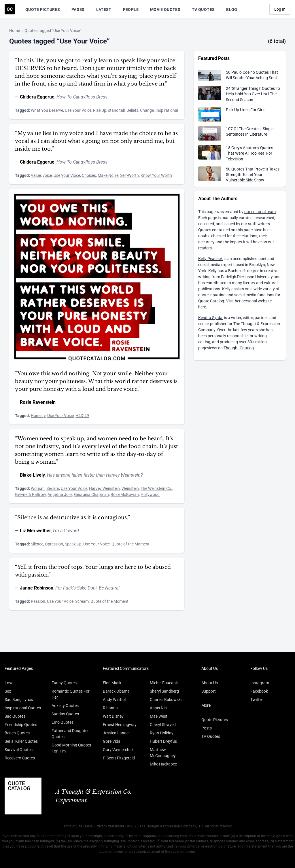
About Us (210, 683)
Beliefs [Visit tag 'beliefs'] (132, 110)
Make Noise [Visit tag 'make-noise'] (108, 175)
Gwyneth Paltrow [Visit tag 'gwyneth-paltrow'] (30, 494)
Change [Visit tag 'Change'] (147, 110)
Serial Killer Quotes (21, 741)
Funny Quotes (64, 683)
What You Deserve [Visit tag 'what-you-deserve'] (47, 110)
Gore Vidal (112, 741)
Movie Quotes (165, 10)
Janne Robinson (37, 588)
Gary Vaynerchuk (118, 750)
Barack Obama (116, 691)
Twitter (257, 700)
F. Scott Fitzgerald (119, 758)
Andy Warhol (114, 700)
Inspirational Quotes (23, 708)
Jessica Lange (116, 733)
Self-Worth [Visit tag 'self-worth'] (129, 175)
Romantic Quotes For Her (71, 694)
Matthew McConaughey (163, 753)
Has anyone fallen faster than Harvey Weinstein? (95, 475)
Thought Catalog (239, 348)
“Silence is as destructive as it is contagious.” (72, 518)
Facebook (259, 691)
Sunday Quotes (65, 714)
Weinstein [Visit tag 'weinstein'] (130, 488)
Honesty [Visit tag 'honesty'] (38, 416)
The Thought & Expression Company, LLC (171, 826)
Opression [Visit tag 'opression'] (54, 544)
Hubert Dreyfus (163, 741)
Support (209, 691)
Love (9, 683)
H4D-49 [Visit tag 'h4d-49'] (82, 416)
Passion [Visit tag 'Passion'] (38, 601)
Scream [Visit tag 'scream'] (82, 601)
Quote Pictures (43, 10)
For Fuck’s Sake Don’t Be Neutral (87, 588)
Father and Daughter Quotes (70, 734)
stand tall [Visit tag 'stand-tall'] (116, 110)
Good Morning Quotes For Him (71, 748)
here (202, 307)
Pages (78, 10)
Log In (280, 9)
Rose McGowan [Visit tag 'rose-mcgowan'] (125, 494)
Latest (104, 10)
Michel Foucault (164, 683)
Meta (89, 826)
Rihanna (110, 708)
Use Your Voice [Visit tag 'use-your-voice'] (78, 110)
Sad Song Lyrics (19, 700)
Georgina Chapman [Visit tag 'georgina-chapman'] (91, 494)
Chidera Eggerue (37, 97)
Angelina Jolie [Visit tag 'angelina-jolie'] (60, 494)
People (131, 10)
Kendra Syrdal (211, 318)
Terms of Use (72, 826)
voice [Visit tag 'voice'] (47, 175)
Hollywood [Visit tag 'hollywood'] (150, 494)
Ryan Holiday (162, 733)
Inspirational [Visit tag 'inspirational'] (167, 110)
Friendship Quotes (21, 725)
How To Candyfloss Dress (82, 97)
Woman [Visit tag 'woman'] (38, 488)
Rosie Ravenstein (38, 402)
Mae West (159, 716)
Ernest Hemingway (120, 725)
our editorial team (260, 212)
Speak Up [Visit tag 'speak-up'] (73, 544)
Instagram (260, 683)
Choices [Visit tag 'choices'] (89, 175)
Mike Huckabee (163, 764)
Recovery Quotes (20, 758)
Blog (232, 10)
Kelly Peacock (210, 259)
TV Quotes (203, 10)
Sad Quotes (15, 716)
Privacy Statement (110, 826)
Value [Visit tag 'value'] (36, 175)
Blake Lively (32, 475)
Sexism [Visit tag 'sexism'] (53, 488)
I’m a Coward (66, 531)
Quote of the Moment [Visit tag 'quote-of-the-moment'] (131, 544)
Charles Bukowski (166, 700)
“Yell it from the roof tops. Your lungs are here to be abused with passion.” (93, 571)
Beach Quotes (17, 733)
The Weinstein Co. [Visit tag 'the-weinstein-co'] (156, 488)
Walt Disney (113, 716)
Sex (8, 691)
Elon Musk (112, 683)
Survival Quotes (19, 750)
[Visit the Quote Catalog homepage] (10, 9)
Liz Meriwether (35, 531)
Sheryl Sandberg (164, 691)
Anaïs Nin (158, 708)
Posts (207, 728)
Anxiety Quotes (65, 706)
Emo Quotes (63, 722)
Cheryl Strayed (163, 725)
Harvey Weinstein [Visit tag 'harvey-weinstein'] (104, 488)
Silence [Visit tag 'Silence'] (37, 544)
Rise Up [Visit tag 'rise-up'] (100, 110)
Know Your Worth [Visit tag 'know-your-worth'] (156, 175)
